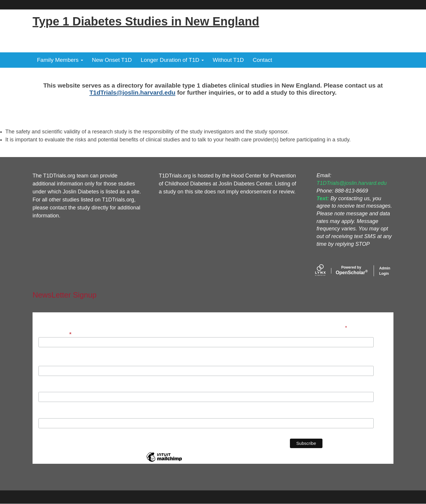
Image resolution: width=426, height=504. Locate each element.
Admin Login (385, 271)
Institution (49, 415)
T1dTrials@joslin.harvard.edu (132, 92)
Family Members (60, 60)
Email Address (55, 333)
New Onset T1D (112, 60)
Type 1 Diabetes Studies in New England (146, 21)
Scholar (351, 270)
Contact (262, 60)
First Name (50, 363)
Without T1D (228, 60)
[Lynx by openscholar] (325, 271)
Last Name (50, 389)
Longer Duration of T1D (172, 60)
